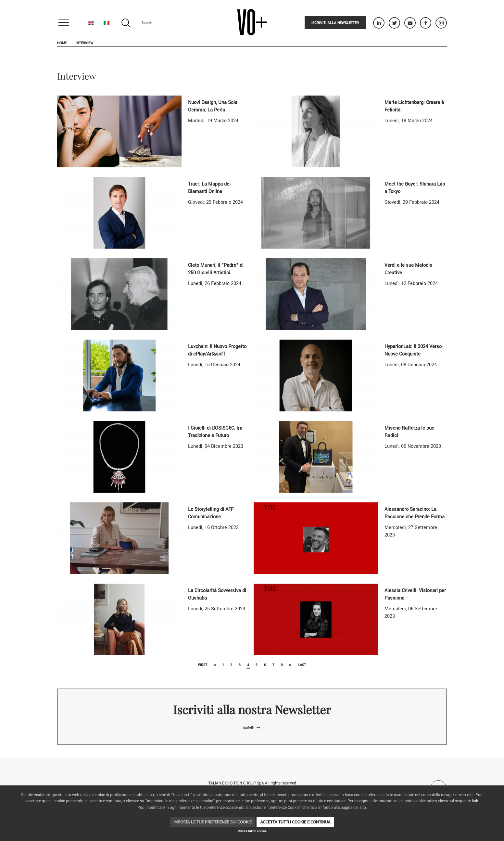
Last (302, 665)
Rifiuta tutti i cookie (252, 831)
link (475, 801)
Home (62, 43)
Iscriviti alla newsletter (335, 23)
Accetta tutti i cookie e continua (295, 822)
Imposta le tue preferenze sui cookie (213, 822)
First (203, 665)
